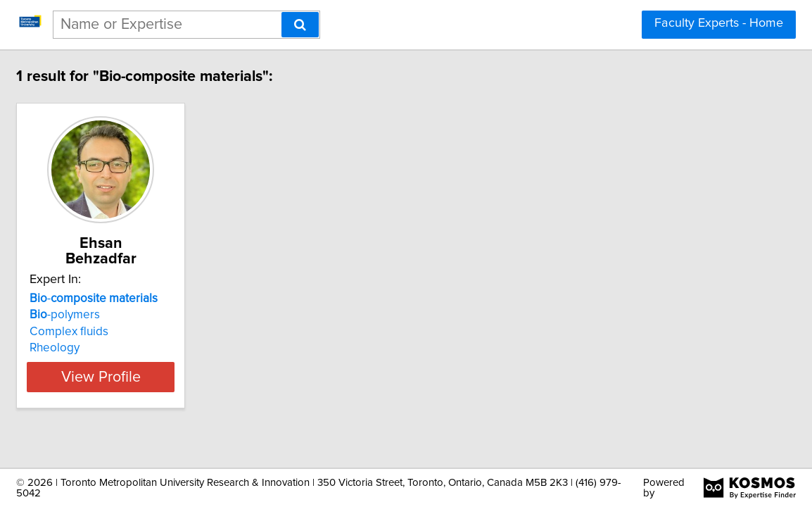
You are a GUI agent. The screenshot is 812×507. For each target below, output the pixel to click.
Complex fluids (142, 316)
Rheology (128, 332)
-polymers (138, 299)
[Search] (300, 25)
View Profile (192, 361)
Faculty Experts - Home (719, 23)
